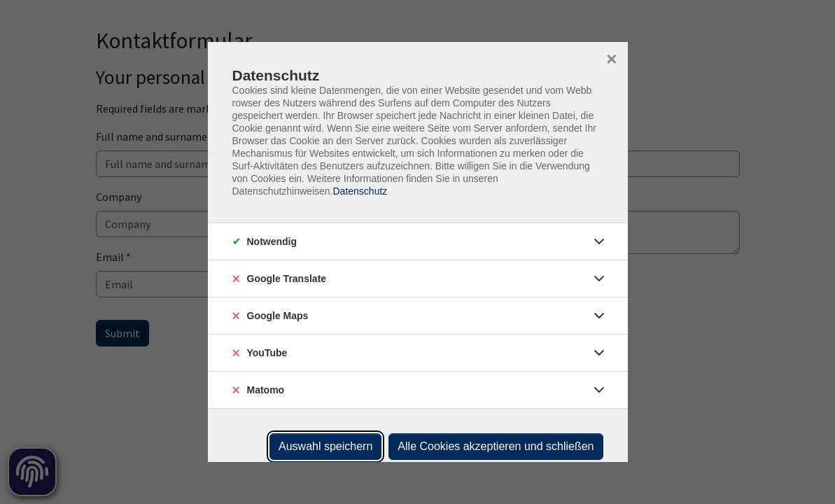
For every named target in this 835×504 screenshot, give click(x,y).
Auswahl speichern (325, 446)
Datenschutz (360, 191)
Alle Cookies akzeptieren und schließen (496, 446)
